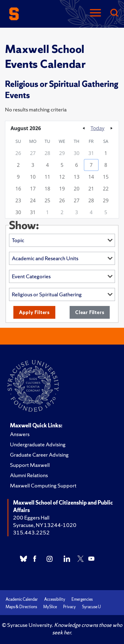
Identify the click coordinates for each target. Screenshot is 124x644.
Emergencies (82, 599)
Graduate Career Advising (39, 455)
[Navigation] (95, 13)
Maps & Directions (21, 607)
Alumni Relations (29, 475)
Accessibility (55, 599)
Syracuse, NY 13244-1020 (45, 525)
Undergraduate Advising (38, 444)
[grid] (62, 177)
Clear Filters (90, 312)
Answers (20, 434)
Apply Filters (34, 312)
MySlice (50, 607)
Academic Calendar (22, 599)
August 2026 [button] (26, 128)
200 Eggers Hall (31, 517)
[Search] (114, 13)
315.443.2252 (31, 532)
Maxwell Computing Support (43, 485)
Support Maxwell (30, 465)
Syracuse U (91, 607)
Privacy (69, 607)
